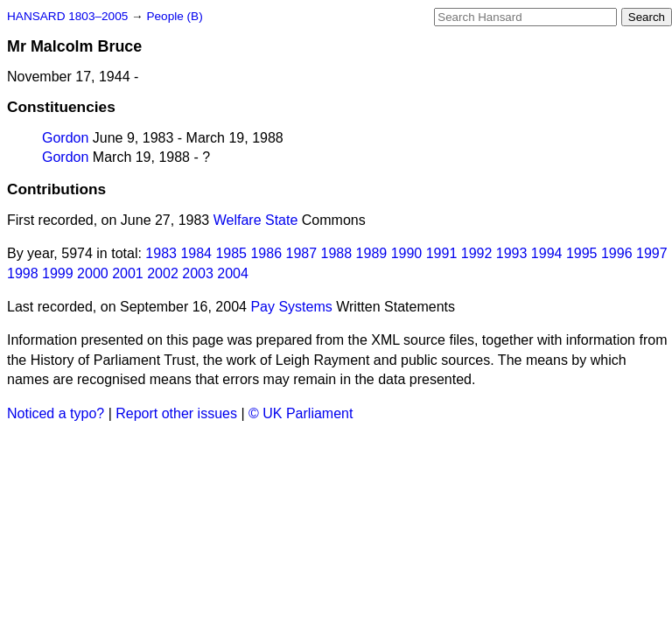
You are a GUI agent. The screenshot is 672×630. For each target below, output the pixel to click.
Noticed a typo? (56, 413)
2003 (198, 273)
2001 (128, 273)
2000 (93, 273)
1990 (407, 253)
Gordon (65, 138)
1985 (231, 253)
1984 (196, 253)
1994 (547, 253)
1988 (337, 253)
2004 (233, 273)
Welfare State (256, 220)
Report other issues (176, 413)
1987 (302, 253)
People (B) (174, 16)
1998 (23, 273)
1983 (161, 253)
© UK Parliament (301, 413)
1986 (266, 253)
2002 (163, 273)
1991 (442, 253)
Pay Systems (291, 307)
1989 (372, 253)
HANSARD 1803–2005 (67, 16)
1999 (58, 273)
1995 (582, 253)
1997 (652, 253)
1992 (477, 253)
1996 (617, 253)
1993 (512, 253)
